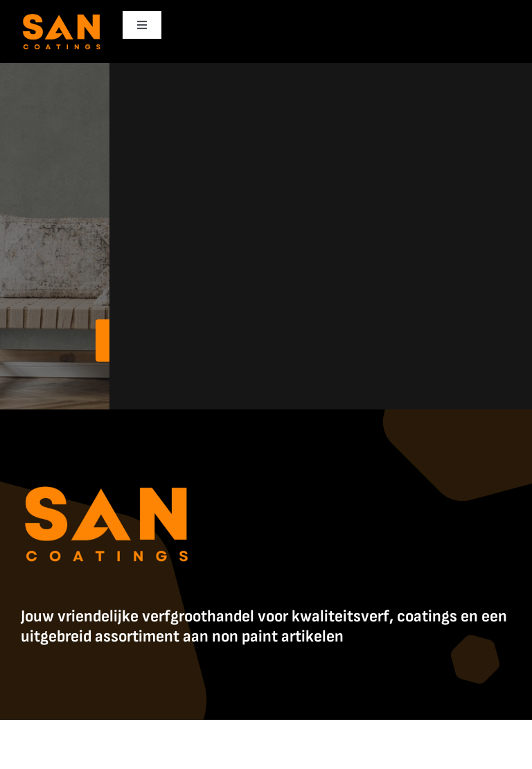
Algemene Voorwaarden (452, 735)
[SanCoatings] (62, 14)
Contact (266, 748)
